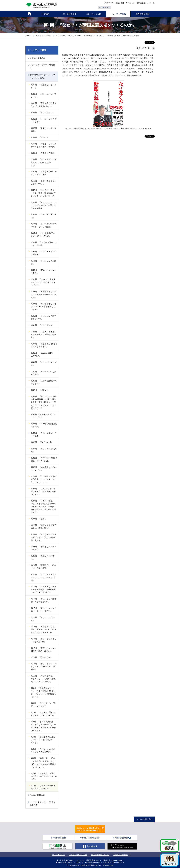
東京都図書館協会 (58, 838)
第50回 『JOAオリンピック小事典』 (44, 272)
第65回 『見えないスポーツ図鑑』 (44, 130)
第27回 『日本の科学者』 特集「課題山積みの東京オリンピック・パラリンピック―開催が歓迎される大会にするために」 (44, 507)
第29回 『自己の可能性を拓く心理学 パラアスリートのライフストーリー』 (44, 479)
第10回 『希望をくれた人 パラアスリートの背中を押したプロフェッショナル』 (44, 679)
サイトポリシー (59, 855)
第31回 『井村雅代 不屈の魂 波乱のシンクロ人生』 (44, 459)
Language (130, 3)
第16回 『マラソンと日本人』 (43, 619)
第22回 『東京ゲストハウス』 (43, 557)
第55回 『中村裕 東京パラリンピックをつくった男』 (44, 225)
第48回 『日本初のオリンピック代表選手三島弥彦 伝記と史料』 (44, 294)
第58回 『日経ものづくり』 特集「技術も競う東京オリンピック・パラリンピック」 (44, 193)
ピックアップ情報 (37, 50)
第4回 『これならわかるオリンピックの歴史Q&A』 (43, 750)
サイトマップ (104, 7)
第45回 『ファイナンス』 (43, 325)
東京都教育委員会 (120, 838)
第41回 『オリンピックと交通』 (44, 364)
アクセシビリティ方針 (78, 855)
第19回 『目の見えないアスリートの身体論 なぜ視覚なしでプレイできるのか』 (44, 589)
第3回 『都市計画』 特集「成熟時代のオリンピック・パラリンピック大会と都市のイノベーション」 (43, 763)
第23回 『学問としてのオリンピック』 (44, 548)
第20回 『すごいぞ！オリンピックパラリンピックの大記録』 (44, 577)
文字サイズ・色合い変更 (115, 3)
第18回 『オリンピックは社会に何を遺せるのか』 (44, 600)
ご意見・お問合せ (121, 855)
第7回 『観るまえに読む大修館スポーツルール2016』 (43, 714)
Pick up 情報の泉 (37, 795)
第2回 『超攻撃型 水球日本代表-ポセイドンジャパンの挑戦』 (44, 776)
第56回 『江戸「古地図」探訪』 (44, 216)
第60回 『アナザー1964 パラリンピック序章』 (44, 173)
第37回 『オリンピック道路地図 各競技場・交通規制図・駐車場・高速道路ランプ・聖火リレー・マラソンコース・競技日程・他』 (44, 402)
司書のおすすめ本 (38, 58)
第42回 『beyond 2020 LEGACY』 (42, 354)
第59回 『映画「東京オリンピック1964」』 (44, 182)
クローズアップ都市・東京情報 (42, 67)
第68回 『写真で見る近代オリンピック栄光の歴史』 (44, 105)
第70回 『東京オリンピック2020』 (44, 86)
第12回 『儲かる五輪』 (42, 657)
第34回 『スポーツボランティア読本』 (44, 434)
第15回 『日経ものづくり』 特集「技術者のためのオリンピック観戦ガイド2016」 (45, 629)
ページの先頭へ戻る (144, 819)
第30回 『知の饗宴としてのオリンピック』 (44, 469)
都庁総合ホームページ (146, 3)
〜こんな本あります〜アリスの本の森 (42, 804)
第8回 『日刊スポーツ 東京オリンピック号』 (43, 705)
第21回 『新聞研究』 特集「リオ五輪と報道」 (44, 567)
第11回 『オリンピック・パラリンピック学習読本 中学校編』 (44, 667)
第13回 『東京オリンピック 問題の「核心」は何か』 (45, 650)
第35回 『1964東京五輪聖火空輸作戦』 (44, 425)
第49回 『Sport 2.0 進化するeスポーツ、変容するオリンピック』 (43, 282)
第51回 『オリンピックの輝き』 (44, 262)
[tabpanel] (90, 829)
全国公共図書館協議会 (90, 838)
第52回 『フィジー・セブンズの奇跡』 (44, 253)
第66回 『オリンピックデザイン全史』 (44, 120)
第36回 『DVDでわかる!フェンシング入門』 (43, 416)
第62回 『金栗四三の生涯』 (44, 153)
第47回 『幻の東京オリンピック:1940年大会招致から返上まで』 (44, 307)
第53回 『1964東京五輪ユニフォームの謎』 (44, 244)
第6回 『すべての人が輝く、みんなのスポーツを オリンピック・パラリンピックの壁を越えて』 (43, 726)
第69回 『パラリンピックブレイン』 (44, 95)
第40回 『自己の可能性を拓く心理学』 (44, 373)
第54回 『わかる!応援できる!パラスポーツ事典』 (43, 234)
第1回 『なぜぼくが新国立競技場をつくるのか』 (43, 787)
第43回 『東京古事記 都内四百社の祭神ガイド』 (44, 345)
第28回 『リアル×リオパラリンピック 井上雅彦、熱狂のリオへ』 (43, 492)
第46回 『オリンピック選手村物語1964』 (44, 317)
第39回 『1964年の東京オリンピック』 (44, 382)
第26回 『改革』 (39, 519)
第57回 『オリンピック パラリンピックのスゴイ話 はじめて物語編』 (44, 205)
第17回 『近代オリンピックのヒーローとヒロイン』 (44, 610)
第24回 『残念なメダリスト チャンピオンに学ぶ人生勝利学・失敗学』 (45, 537)
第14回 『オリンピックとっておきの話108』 (44, 640)
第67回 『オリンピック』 (43, 112)
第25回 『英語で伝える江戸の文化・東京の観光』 (44, 527)
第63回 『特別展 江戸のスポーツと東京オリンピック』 (44, 145)
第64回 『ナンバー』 (41, 137)
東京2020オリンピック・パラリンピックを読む (43, 77)
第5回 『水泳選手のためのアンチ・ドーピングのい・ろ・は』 (43, 740)
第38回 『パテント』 (41, 390)
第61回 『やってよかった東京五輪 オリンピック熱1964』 (44, 162)
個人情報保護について (100, 855)
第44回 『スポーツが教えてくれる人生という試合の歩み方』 (44, 334)
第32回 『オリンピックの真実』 (44, 450)
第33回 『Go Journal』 (42, 442)
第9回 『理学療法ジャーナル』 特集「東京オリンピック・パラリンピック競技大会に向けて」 (43, 692)
